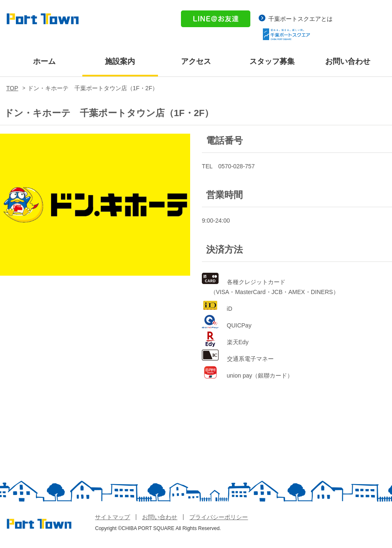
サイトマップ (112, 517)
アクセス (196, 61)
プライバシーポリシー (219, 517)
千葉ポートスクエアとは (300, 19)
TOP (12, 88)
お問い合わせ (348, 61)
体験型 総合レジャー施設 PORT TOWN (43, 20)
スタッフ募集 (272, 61)
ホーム (44, 61)
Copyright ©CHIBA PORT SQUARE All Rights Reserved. (158, 528)
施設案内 (120, 61)
